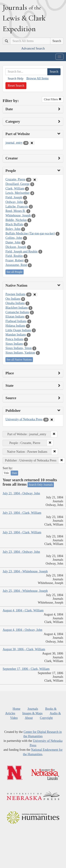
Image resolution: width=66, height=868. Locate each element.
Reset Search (16, 86)
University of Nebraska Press (24, 419)
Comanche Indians (17, 312)
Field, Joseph (14, 197)
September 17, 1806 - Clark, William (26, 669)
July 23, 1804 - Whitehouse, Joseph (25, 571)
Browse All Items (37, 78)
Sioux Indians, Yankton (20, 353)
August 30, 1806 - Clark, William (24, 649)
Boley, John (13, 229)
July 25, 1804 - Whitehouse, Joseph (25, 591)
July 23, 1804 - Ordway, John (21, 552)
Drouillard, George (18, 184)
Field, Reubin (14, 256)
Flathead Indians (16, 321)
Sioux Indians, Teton (19, 348)
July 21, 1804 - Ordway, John (21, 493)
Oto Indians (13, 299)
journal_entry (14, 143)
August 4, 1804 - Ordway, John (22, 630)
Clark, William (15, 188)
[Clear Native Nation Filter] (35, 295)
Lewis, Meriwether (18, 193)
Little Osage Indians (18, 330)
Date (14, 473)
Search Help (15, 79)
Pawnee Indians (15, 294)
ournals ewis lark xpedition (24, 18)
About (29, 718)
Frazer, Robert (15, 260)
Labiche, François (17, 206)
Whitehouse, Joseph (18, 215)
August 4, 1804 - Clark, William (23, 610)
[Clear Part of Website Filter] (32, 143)
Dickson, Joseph (16, 247)
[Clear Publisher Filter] (52, 420)
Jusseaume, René (16, 265)
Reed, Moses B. (15, 211)
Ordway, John (14, 202)
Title (6, 473)
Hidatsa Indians (15, 326)
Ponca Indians (14, 339)
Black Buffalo (14, 224)
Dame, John (13, 242)
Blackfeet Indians (17, 308)
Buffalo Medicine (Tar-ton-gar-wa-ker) (30, 233)
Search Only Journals (41, 485)
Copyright (46, 718)
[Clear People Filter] (35, 180)
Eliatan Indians (15, 317)
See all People (15, 272)
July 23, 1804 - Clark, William (22, 513)
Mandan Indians (16, 335)
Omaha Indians (15, 303)
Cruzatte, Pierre (15, 179)
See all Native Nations (19, 360)
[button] (54, 434)
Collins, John (14, 238)
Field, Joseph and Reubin (21, 251)
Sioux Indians (14, 344)
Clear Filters (53, 99)
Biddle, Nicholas (16, 220)
